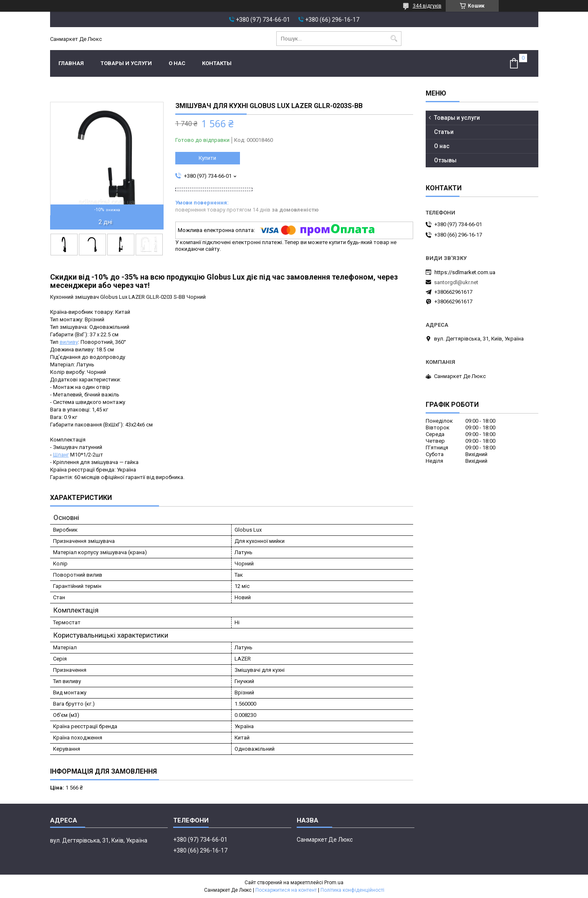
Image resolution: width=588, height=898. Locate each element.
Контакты (217, 63)
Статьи (444, 132)
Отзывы (445, 160)
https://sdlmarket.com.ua (465, 272)
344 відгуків (427, 6)
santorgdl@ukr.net (456, 282)
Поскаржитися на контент (286, 890)
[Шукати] (394, 39)
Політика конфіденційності (352, 890)
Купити (207, 158)
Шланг (61, 455)
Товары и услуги (126, 63)
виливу (69, 342)
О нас (177, 63)
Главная (71, 63)
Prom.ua (334, 883)
